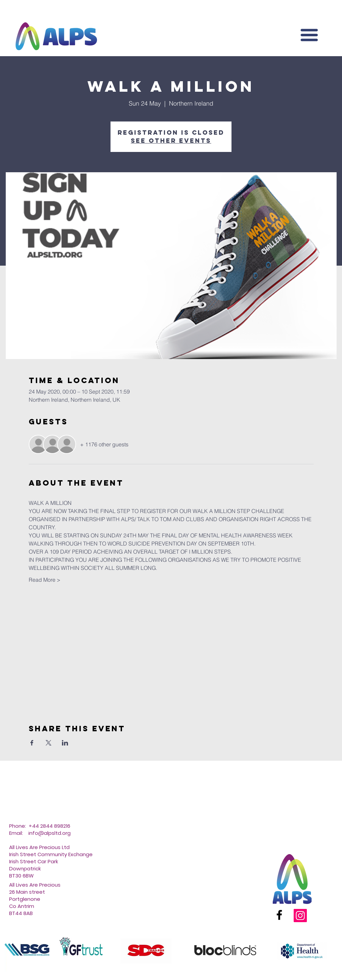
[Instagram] (300, 916)
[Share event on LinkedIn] (65, 743)
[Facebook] (279, 915)
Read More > (45, 580)
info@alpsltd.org (50, 833)
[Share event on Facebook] (32, 743)
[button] (309, 35)
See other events (171, 141)
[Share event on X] (48, 743)
